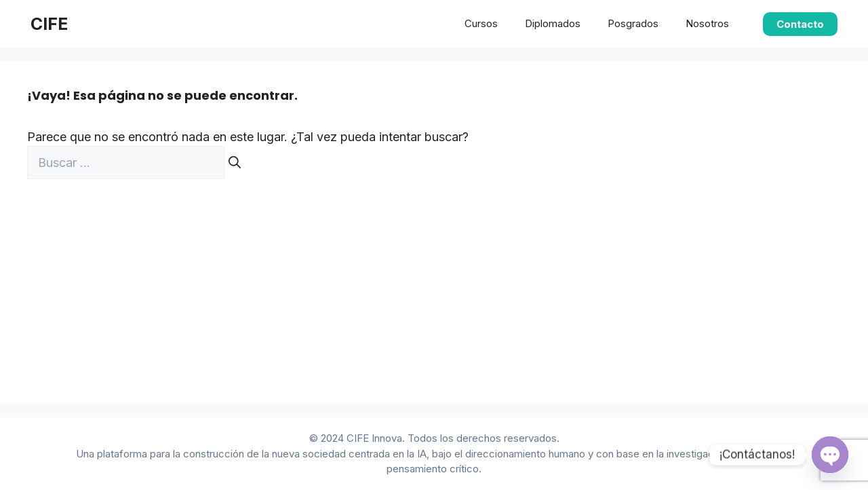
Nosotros (707, 23)
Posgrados (633, 23)
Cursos (481, 23)
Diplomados (553, 23)
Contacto (800, 24)
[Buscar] (235, 163)
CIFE (49, 24)
